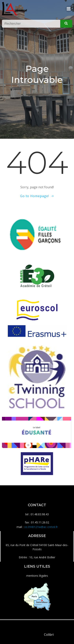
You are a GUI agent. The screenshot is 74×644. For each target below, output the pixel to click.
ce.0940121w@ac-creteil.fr (41, 527)
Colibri (49, 635)
